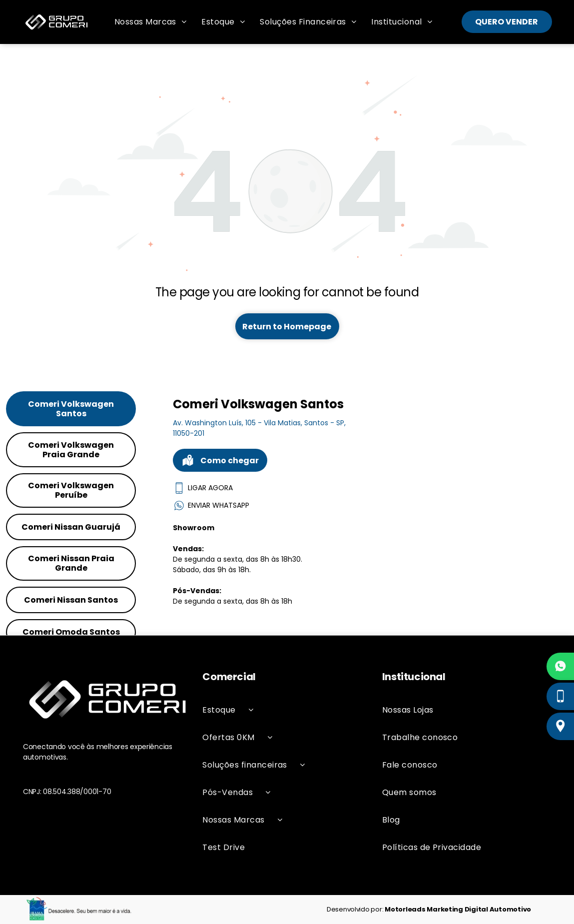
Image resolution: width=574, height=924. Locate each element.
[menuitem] (151, 22)
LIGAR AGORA (203, 488)
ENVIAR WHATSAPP (211, 505)
